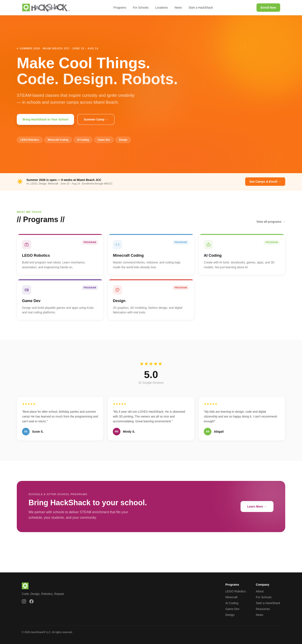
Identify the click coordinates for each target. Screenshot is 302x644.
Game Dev (232, 609)
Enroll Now (268, 8)
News (178, 8)
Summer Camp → (96, 119)
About (260, 591)
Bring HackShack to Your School (45, 119)
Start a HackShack (201, 8)
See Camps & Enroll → (265, 182)
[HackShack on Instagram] (24, 601)
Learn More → (257, 507)
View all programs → (271, 222)
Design (230, 615)
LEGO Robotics (236, 591)
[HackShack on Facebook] (31, 601)
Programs (120, 8)
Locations (161, 8)
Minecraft (232, 597)
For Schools (141, 8)
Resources (263, 609)
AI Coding (232, 603)
